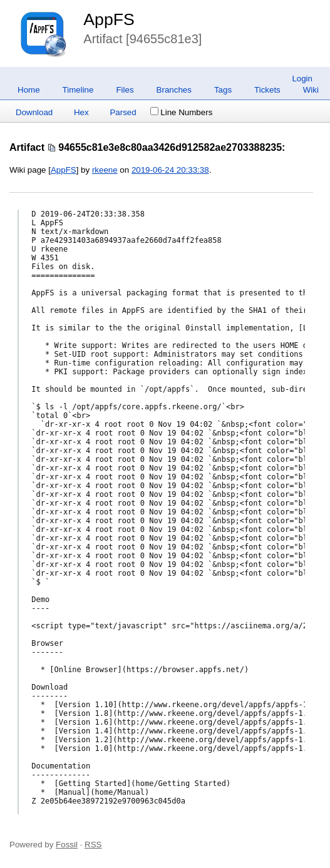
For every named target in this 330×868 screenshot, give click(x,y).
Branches (174, 90)
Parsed (123, 112)
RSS (93, 845)
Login (302, 79)
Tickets (267, 90)
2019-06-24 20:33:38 (170, 170)
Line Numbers (181, 112)
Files (125, 90)
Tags (223, 90)
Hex (81, 112)
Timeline (78, 90)
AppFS (109, 19)
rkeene (105, 170)
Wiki (311, 90)
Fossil (67, 845)
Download (34, 112)
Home (29, 90)
